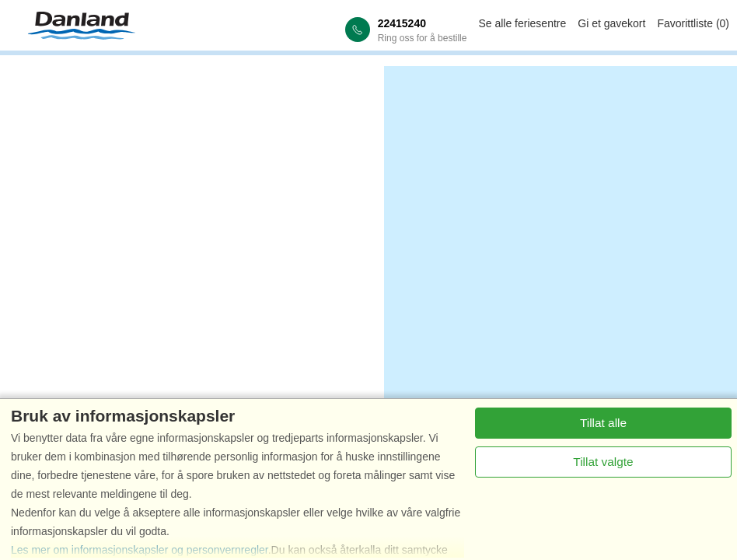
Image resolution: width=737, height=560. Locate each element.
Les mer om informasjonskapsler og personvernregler (140, 550)
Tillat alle (603, 423)
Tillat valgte (603, 462)
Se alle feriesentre (522, 23)
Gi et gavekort (611, 23)
